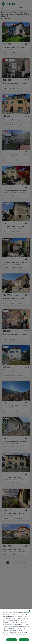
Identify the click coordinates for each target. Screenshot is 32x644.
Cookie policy (6, 636)
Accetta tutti (24, 640)
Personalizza (12, 640)
